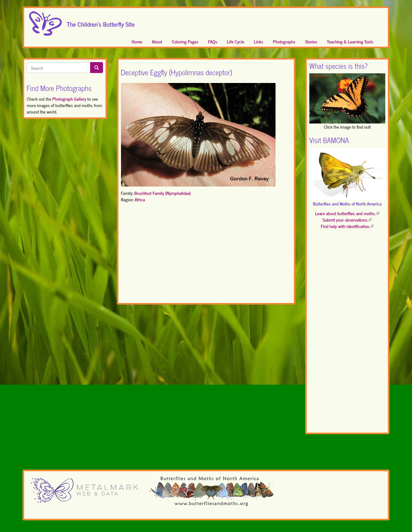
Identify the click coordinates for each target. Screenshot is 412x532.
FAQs (213, 41)
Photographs (284, 41)
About (157, 41)
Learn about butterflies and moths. (347, 213)
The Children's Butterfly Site (101, 22)
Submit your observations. (347, 220)
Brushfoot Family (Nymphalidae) (163, 193)
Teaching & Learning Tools (350, 41)
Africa (140, 199)
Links (259, 41)
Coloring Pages (185, 41)
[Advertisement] (206, 254)
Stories (311, 41)
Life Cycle (236, 41)
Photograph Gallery (69, 99)
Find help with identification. (347, 226)
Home (137, 41)
